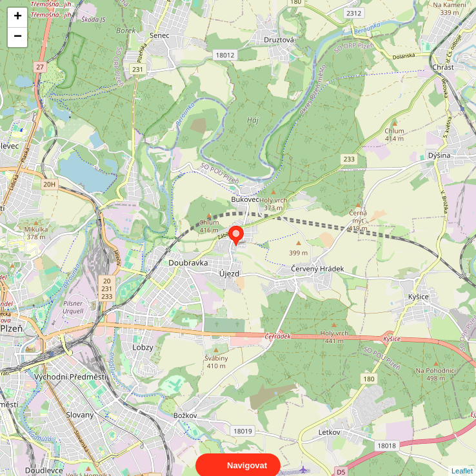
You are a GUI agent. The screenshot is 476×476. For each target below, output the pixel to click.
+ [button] (18, 17)
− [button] (18, 37)
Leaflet (462, 459)
